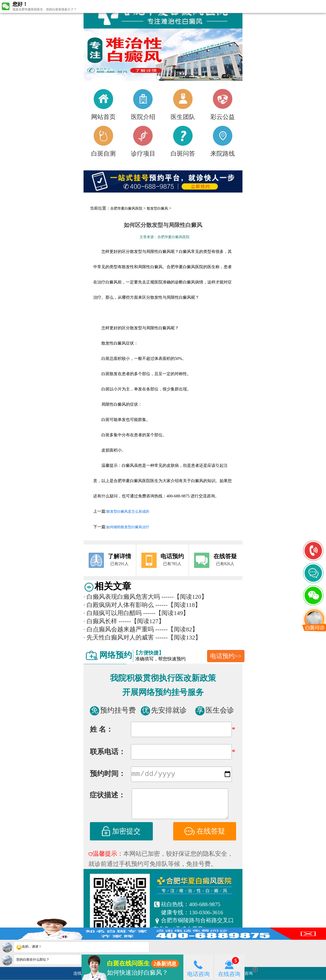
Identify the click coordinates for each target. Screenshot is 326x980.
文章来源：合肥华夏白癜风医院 (165, 237)
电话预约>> (226, 656)
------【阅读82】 (177, 629)
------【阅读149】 (166, 613)
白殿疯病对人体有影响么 (119, 605)
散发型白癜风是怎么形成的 (128, 512)
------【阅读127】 (142, 621)
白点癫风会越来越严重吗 (119, 629)
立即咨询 (247, 971)
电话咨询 (198, 967)
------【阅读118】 (178, 605)
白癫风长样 (100, 621)
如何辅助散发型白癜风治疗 (128, 527)
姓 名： (101, 729)
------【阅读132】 (178, 637)
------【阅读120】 (184, 597)
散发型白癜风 (157, 208)
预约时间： (108, 775)
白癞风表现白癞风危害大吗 (122, 597)
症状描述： (107, 796)
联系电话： (108, 752)
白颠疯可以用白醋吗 (113, 613)
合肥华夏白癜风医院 (126, 208)
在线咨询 (229, 967)
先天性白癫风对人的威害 (119, 637)
